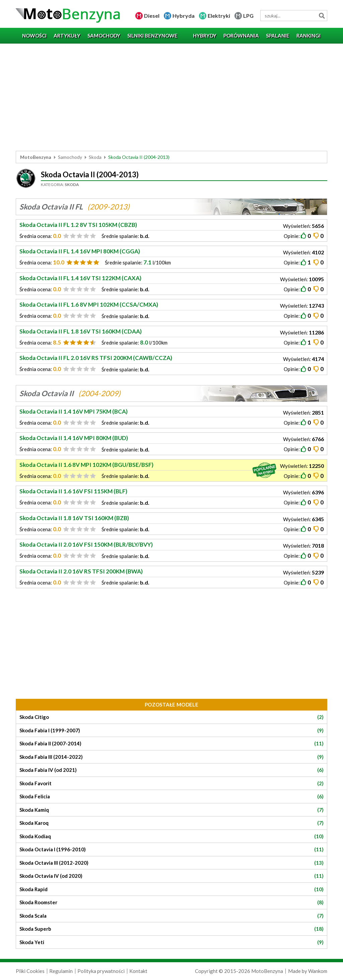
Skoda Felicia (171, 797)
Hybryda (184, 16)
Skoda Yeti (171, 942)
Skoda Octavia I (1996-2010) (171, 849)
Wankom (318, 971)
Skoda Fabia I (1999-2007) (171, 730)
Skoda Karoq (171, 823)
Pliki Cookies (30, 971)
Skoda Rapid (171, 889)
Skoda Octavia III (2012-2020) (171, 863)
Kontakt (138, 971)
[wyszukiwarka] (294, 16)
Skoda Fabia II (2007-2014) (171, 744)
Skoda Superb (171, 929)
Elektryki (219, 16)
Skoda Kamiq (171, 810)
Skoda (95, 157)
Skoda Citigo (171, 717)
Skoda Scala (171, 916)
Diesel (152, 16)
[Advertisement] (171, 97)
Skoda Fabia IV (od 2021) (171, 770)
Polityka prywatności (101, 971)
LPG (248, 16)
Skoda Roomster (171, 902)
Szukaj (322, 16)
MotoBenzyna (36, 157)
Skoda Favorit (171, 783)
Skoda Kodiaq (171, 836)
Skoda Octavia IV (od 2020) (171, 876)
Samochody (70, 157)
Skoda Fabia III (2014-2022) (171, 757)
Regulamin (61, 971)
